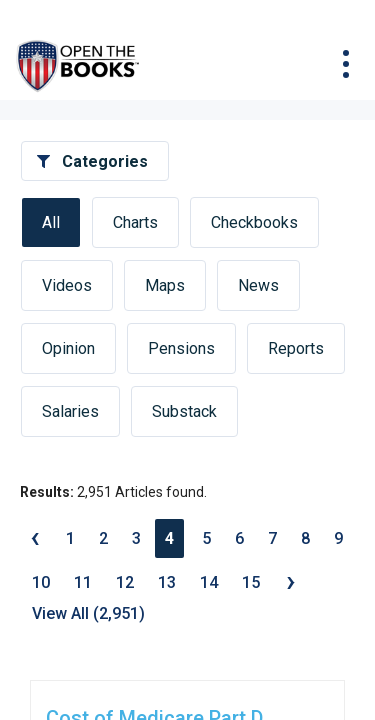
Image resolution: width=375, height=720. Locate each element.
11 (83, 582)
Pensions (181, 348)
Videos (67, 285)
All (51, 222)
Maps (165, 285)
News (258, 285)
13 (167, 582)
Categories (105, 161)
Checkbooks (254, 222)
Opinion (68, 348)
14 (209, 582)
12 (125, 582)
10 (41, 582)
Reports (296, 348)
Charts (135, 222)
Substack (184, 411)
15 (251, 582)
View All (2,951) (88, 613)
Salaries (70, 411)
